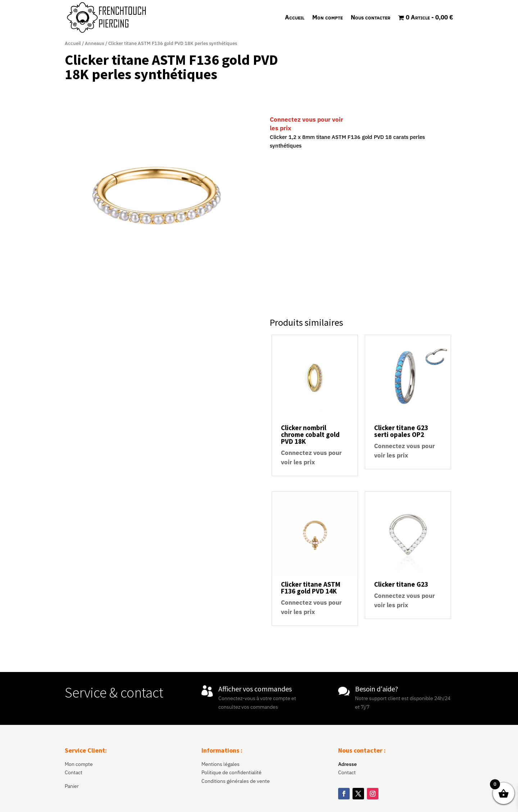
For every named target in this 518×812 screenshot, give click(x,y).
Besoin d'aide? (377, 689)
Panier (72, 786)
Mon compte (328, 17)
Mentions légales (221, 764)
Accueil (295, 17)
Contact (74, 772)
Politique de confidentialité (231, 772)
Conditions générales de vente (236, 781)
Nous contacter (371, 17)
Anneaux (95, 43)
